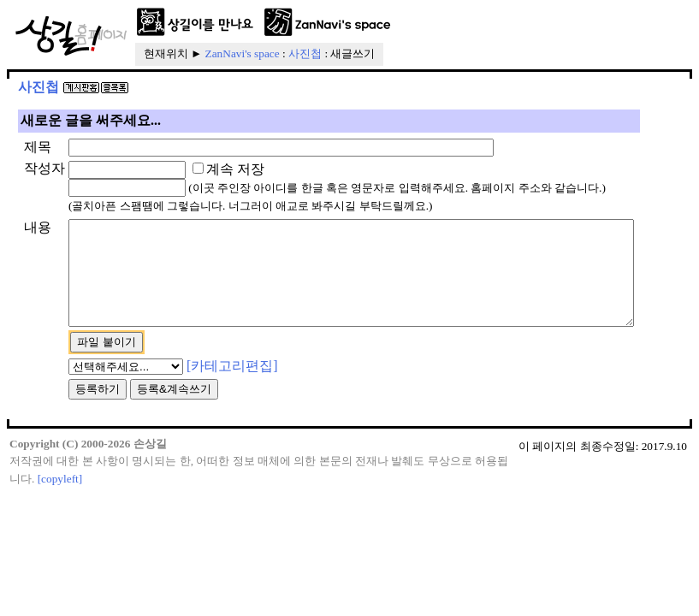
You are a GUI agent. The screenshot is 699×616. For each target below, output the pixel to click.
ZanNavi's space (243, 53)
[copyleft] (60, 517)
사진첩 (305, 53)
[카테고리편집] (205, 403)
